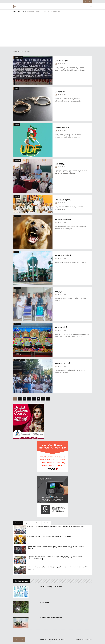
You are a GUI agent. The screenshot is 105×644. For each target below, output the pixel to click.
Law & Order (19, 57)
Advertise (85, 639)
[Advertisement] (52, 32)
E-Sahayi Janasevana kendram (51, 618)
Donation (18, 288)
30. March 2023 (62, 222)
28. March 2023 (62, 294)
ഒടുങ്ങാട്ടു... (60, 164)
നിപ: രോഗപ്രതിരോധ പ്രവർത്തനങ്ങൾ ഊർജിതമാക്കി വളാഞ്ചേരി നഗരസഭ (56, 526)
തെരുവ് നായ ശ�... (64, 219)
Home (15, 51)
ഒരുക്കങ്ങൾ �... (62, 327)
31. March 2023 (62, 64)
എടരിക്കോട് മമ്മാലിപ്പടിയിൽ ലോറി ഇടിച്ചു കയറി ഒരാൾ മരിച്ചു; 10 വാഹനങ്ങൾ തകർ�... (55, 548)
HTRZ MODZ (45, 602)
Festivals (18, 324)
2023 (21, 51)
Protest (17, 125)
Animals (18, 216)
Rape (17, 89)
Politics (17, 197)
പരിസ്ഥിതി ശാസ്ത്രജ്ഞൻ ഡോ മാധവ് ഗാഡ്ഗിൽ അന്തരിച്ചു (43, 11)
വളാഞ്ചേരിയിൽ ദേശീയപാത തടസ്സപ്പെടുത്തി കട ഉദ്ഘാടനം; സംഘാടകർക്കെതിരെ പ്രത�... (58, 568)
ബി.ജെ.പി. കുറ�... (63, 200)
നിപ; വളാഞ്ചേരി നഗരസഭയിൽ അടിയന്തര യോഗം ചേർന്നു (49, 536)
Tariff (90, 639)
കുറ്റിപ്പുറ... (60, 291)
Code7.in (56, 642)
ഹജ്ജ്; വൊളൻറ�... (64, 255)
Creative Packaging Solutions (51, 587)
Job (16, 252)
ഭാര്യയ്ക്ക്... (61, 92)
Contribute (78, 639)
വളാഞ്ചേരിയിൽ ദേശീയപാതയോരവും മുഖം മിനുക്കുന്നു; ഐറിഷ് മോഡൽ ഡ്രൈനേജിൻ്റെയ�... (55, 558)
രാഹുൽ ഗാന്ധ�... (63, 363)
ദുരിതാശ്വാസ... (62, 61)
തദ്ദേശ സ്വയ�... (63, 128)
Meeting (17, 161)
